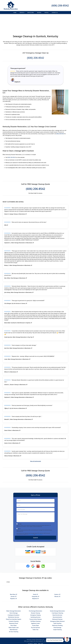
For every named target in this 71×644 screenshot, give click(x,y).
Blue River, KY (14, 579)
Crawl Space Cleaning (57, 598)
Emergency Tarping (35, 600)
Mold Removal (14, 615)
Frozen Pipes (35, 610)
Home (15, 13)
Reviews (39, 13)
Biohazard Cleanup (57, 604)
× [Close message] (63, 639)
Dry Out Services (35, 612)
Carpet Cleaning (57, 615)
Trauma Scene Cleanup (35, 604)
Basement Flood (14, 608)
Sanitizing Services (35, 602)
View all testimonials (35, 446)
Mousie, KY (57, 581)
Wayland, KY (35, 583)
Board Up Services (57, 600)
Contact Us (55, 13)
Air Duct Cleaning (14, 617)
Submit (35, 523)
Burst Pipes (14, 610)
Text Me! (20, 509)
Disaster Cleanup (35, 598)
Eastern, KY (57, 579)
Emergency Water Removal (57, 606)
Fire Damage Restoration (35, 596)
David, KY (35, 579)
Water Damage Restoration (14, 596)
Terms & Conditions (39, 519)
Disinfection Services (14, 602)
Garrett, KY (14, 581)
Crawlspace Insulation (14, 600)
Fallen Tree (36, 615)
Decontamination (57, 602)
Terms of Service (46, 641)
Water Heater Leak (14, 612)
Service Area (31, 13)
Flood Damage (57, 612)
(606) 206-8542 (60, 5)
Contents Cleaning (14, 606)
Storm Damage (14, 598)
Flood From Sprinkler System (14, 604)
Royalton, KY (14, 583)
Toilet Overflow (57, 608)
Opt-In (19, 514)
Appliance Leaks (36, 608)
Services (22, 13)
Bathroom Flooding (57, 610)
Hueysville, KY (35, 581)
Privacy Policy (31, 519)
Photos (46, 13)
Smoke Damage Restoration (57, 596)
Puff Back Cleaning (35, 606)
